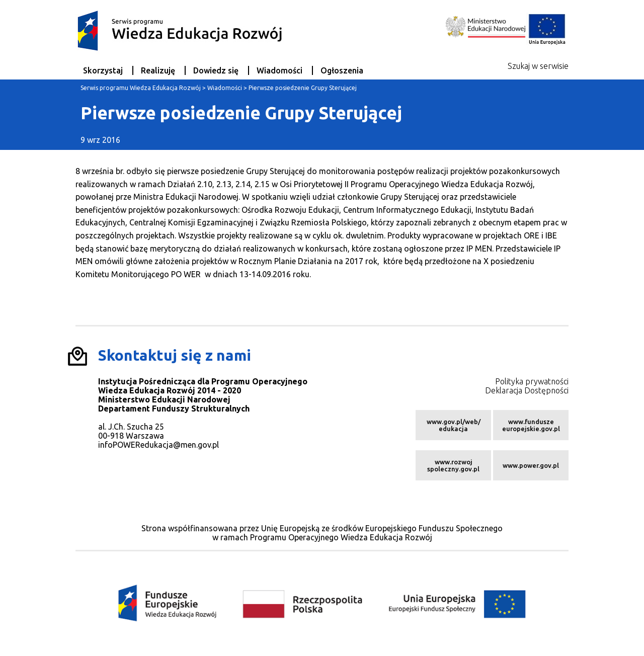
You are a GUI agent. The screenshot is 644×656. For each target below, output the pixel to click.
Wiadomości (279, 70)
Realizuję (158, 70)
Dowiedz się (216, 70)
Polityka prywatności (532, 381)
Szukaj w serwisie (538, 66)
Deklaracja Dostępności (527, 390)
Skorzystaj (103, 70)
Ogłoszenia (342, 70)
